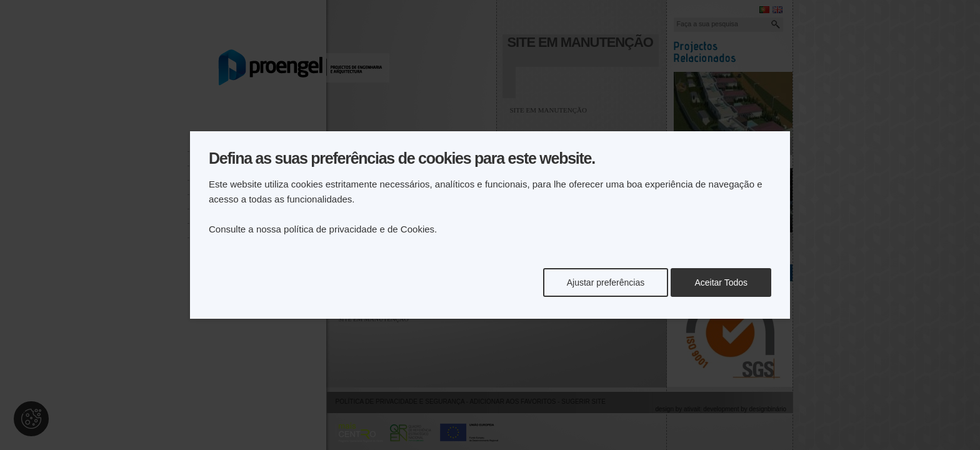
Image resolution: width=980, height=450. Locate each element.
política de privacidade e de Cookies (359, 229)
